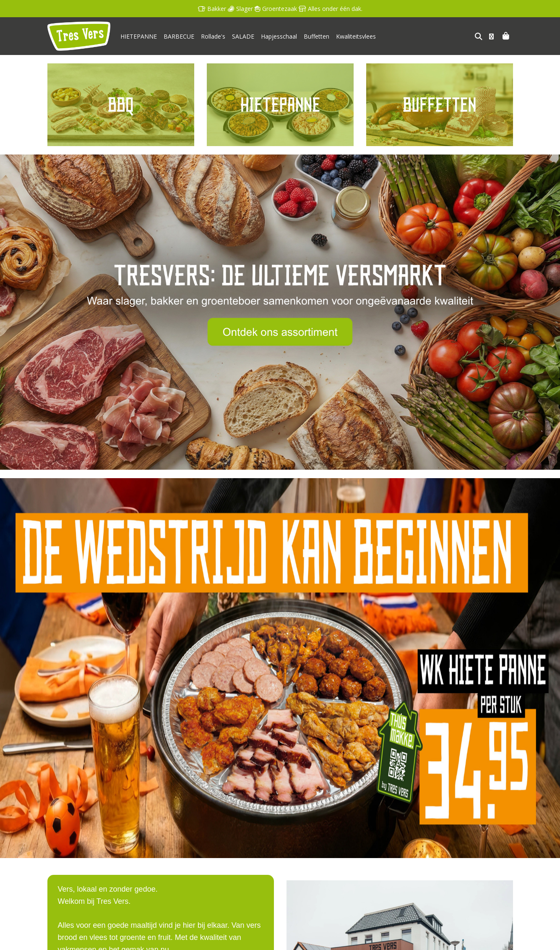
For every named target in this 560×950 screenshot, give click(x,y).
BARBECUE (179, 36)
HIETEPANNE (139, 36)
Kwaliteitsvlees (356, 36)
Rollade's (213, 36)
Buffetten (316, 36)
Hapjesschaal (279, 36)
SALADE (243, 36)
